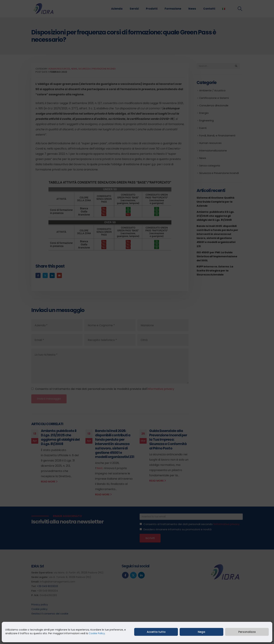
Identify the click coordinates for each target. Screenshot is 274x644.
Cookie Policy (97, 633)
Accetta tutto (156, 632)
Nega (201, 632)
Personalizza (247, 632)
